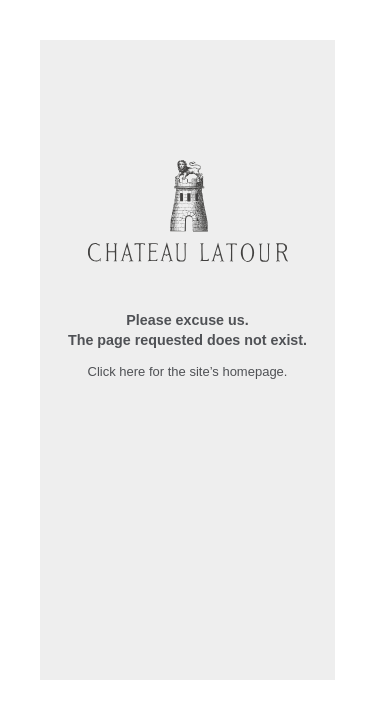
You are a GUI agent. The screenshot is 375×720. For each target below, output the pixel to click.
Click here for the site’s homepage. (188, 371)
